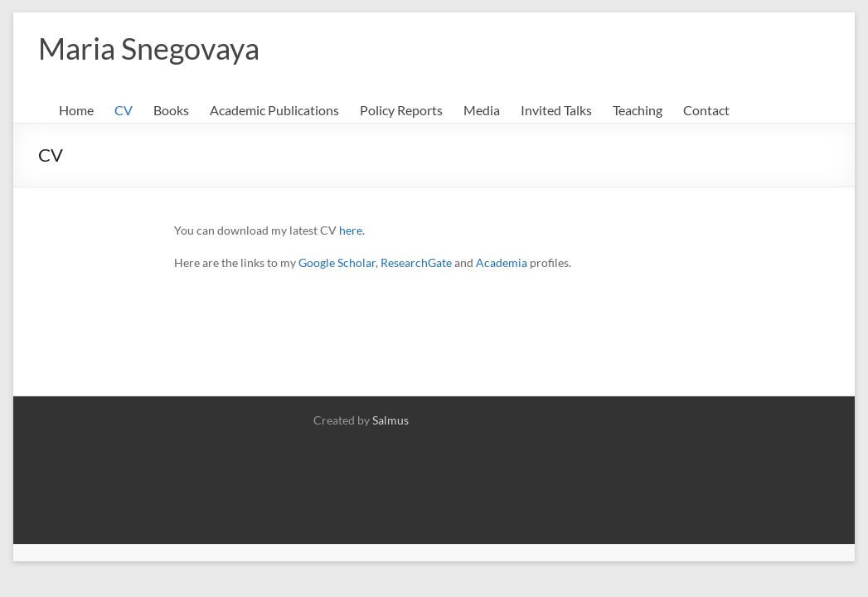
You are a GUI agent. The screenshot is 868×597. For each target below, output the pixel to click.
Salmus (390, 420)
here (351, 230)
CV (124, 110)
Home (76, 110)
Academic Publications (274, 110)
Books (171, 110)
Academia (502, 262)
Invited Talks (556, 110)
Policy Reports (401, 110)
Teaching (638, 110)
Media (482, 110)
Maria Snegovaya (149, 48)
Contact (706, 110)
